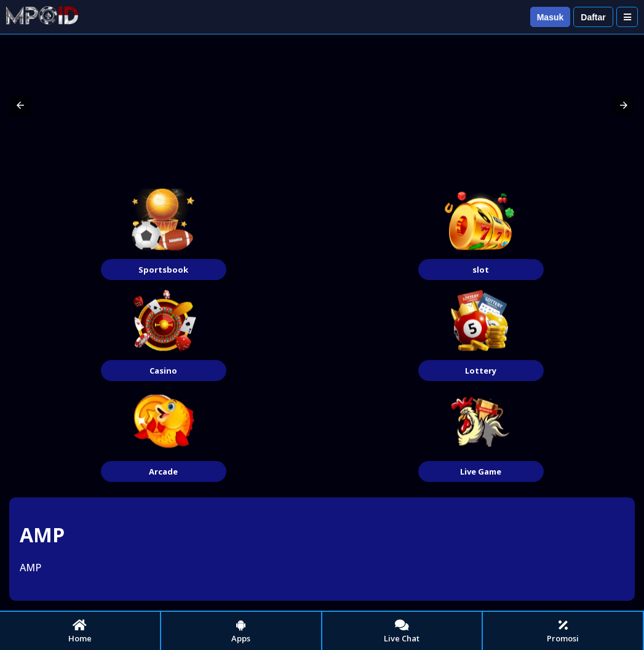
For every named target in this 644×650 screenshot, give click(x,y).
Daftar (593, 17)
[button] (20, 105)
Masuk (551, 17)
